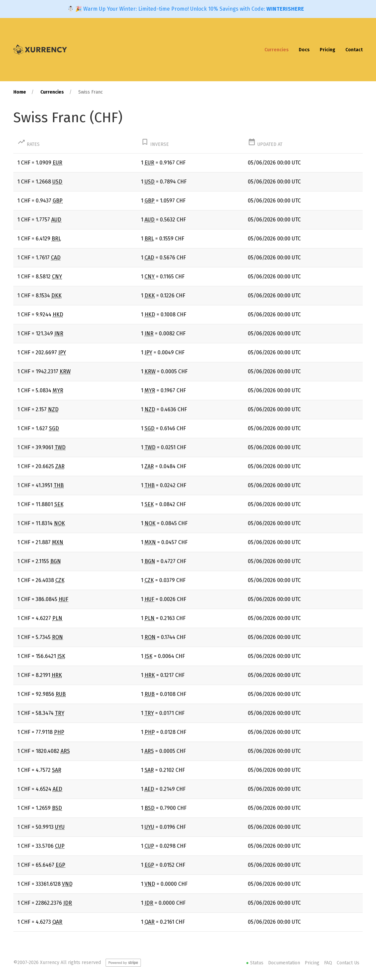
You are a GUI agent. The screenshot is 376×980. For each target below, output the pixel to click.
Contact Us (348, 963)
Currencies (277, 50)
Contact (354, 50)
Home (20, 92)
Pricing (328, 50)
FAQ (328, 963)
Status (255, 963)
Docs (304, 50)
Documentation (284, 963)
